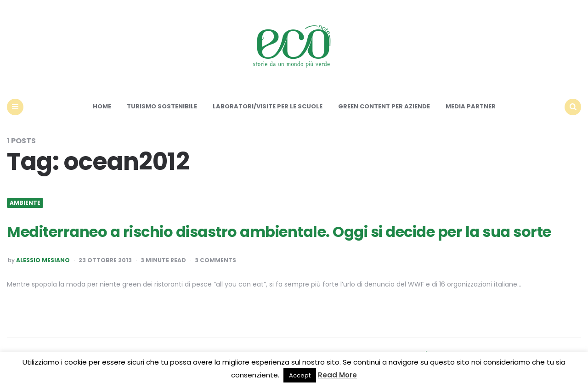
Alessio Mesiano (43, 260)
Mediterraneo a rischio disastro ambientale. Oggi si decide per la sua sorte (279, 232)
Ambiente (25, 203)
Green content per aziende (384, 106)
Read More (337, 375)
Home (102, 106)
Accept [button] (300, 375)
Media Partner (471, 106)
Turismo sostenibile (162, 106)
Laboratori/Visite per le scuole (268, 106)
